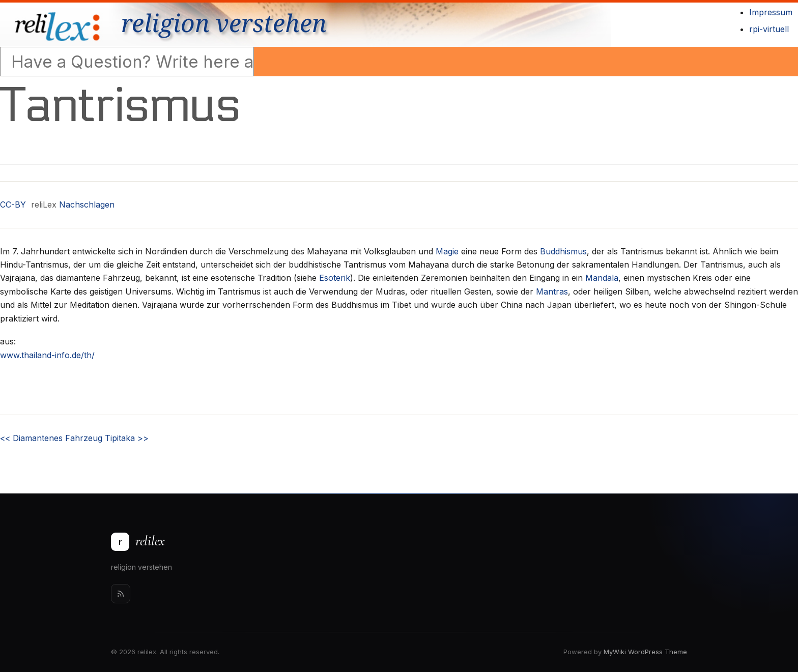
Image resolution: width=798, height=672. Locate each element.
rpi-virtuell (769, 29)
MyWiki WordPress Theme (645, 652)
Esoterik (335, 278)
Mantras (552, 291)
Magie (447, 251)
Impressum (771, 12)
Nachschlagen (87, 204)
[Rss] (121, 594)
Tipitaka (127, 438)
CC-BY (13, 204)
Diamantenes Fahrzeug (51, 438)
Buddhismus (563, 251)
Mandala (602, 278)
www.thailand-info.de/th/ (47, 355)
